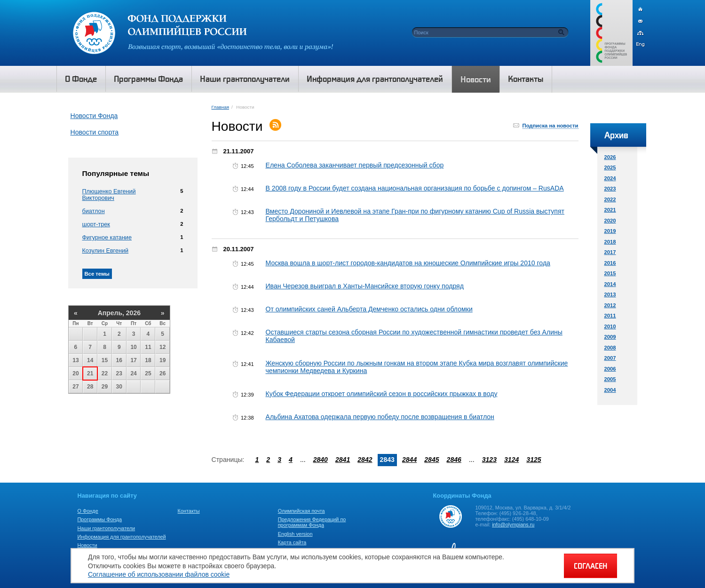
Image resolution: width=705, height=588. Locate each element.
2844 (409, 460)
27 (75, 387)
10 (133, 347)
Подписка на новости (551, 126)
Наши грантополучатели (107, 528)
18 (148, 360)
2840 (321, 460)
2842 (365, 460)
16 (119, 360)
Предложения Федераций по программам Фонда (312, 522)
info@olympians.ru (513, 524)
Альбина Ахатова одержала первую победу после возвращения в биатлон (380, 417)
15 (105, 360)
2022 (610, 199)
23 (119, 373)
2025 (610, 167)
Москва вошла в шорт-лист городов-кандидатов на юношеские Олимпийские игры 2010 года (408, 263)
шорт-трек (96, 224)
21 (90, 373)
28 (90, 387)
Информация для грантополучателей (122, 537)
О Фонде (88, 511)
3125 (534, 460)
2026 (610, 157)
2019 (610, 231)
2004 (610, 390)
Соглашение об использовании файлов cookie (159, 574)
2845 (432, 460)
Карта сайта (292, 542)
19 (162, 360)
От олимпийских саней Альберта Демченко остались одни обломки (369, 309)
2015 (610, 273)
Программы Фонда (100, 519)
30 (119, 387)
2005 (610, 379)
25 (148, 373)
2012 (610, 305)
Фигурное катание (107, 238)
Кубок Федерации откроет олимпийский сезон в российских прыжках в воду (382, 394)
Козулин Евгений (106, 251)
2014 (610, 284)
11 (148, 347)
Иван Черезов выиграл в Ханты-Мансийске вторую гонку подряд (365, 286)
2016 (610, 263)
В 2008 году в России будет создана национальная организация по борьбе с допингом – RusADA (415, 188)
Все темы (97, 274)
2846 (454, 460)
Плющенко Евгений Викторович (109, 195)
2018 (610, 242)
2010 (610, 326)
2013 (610, 294)
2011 (610, 316)
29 (105, 387)
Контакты (189, 511)
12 (162, 347)
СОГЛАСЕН (590, 566)
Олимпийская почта (301, 511)
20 (75, 373)
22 (105, 373)
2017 (610, 252)
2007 (610, 358)
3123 (489, 460)
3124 (511, 460)
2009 (610, 337)
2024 (610, 178)
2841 (343, 460)
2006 (610, 369)
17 (133, 360)
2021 (610, 210)
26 (162, 373)
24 (133, 373)
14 (90, 360)
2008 (610, 348)
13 (75, 360)
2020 (610, 221)
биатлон (94, 211)
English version (295, 534)
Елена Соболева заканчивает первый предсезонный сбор (355, 165)
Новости (87, 545)
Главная (220, 107)
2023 (610, 189)
